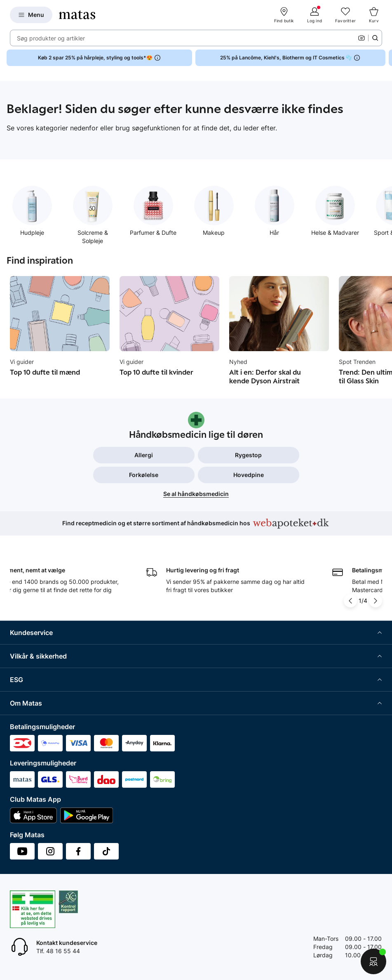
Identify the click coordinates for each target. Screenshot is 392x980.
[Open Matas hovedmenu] (31, 15)
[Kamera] (361, 38)
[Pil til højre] (376, 601)
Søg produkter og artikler (51, 38)
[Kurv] (374, 15)
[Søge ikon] (375, 38)
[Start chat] (373, 961)
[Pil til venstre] (350, 601)
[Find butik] (284, 15)
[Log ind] (315, 15)
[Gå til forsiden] (77, 15)
